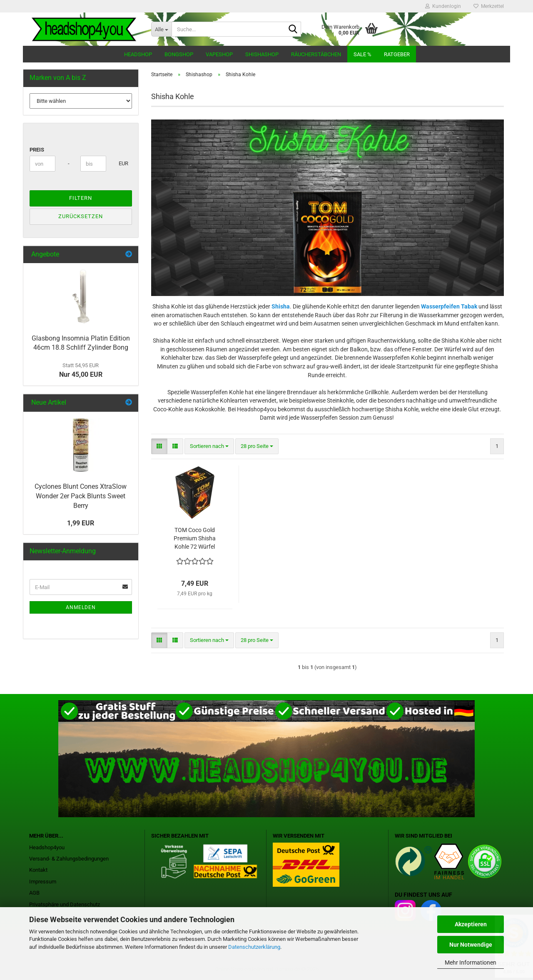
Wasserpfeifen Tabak (449, 306)
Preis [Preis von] (37, 150)
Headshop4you (47, 847)
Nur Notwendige (471, 945)
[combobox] (209, 446)
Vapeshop (219, 54)
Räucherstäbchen (316, 54)
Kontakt (38, 870)
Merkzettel (489, 6)
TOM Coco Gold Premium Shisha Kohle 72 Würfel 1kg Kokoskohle (195, 539)
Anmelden (81, 607)
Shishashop (262, 54)
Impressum (43, 882)
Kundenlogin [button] (443, 6)
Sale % (362, 54)
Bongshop (179, 54)
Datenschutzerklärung (254, 947)
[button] (159, 446)
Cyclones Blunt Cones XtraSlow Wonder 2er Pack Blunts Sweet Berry (81, 496)
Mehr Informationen (471, 963)
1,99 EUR (81, 523)
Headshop (138, 54)
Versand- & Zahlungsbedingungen (69, 859)
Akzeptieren (471, 924)
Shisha (281, 306)
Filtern (81, 198)
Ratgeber (397, 54)
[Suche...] (161, 29)
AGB (34, 893)
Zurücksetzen (81, 216)
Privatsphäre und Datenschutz (65, 904)
